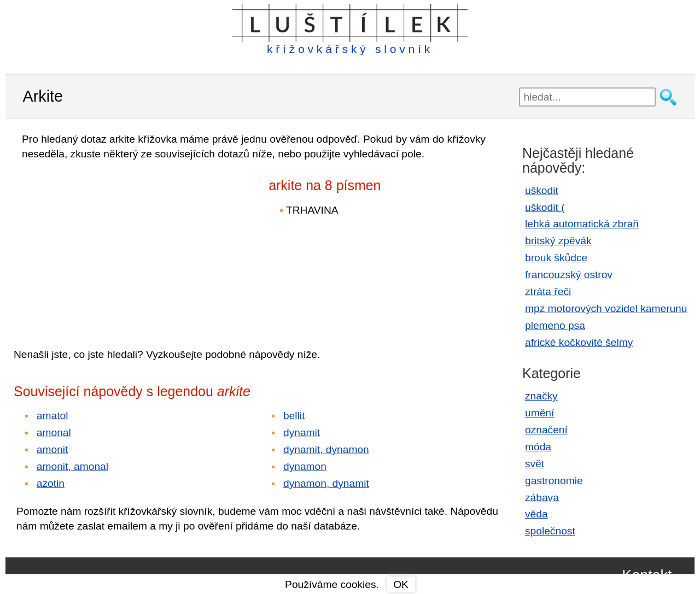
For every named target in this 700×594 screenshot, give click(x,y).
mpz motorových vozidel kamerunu (606, 308)
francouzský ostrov (569, 275)
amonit (52, 449)
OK (401, 584)
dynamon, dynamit (326, 483)
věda (536, 514)
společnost (550, 531)
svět (535, 464)
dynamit (302, 433)
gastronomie (554, 481)
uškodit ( (545, 207)
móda (538, 447)
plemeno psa (555, 325)
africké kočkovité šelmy (579, 342)
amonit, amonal (72, 466)
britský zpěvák (558, 241)
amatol (52, 416)
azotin (51, 483)
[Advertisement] (109, 246)
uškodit (542, 190)
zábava (542, 498)
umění (539, 413)
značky (541, 396)
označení (546, 430)
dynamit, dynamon (326, 449)
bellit (294, 416)
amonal (54, 433)
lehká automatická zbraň (582, 224)
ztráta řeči (548, 292)
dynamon (305, 466)
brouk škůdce (556, 258)
